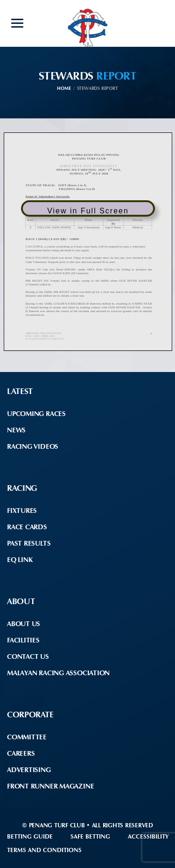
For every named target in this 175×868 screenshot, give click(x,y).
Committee (27, 737)
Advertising (29, 770)
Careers (21, 753)
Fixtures (22, 511)
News (16, 430)
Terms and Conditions (44, 850)
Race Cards (27, 527)
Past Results (29, 543)
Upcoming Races (36, 414)
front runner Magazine (50, 786)
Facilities (23, 640)
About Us (24, 624)
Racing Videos (33, 446)
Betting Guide (30, 836)
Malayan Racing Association (58, 673)
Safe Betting (90, 836)
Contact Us (28, 656)
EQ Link (20, 560)
